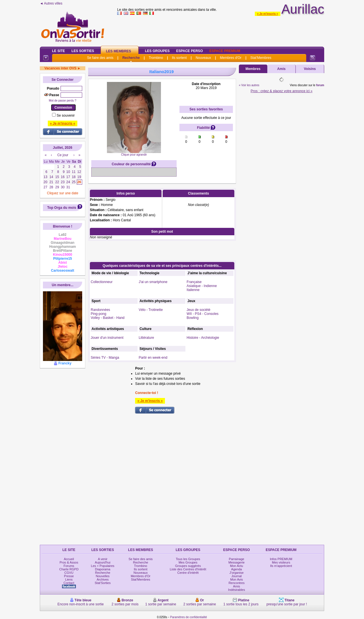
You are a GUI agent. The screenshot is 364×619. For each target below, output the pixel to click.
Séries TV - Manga (105, 358)
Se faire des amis (100, 58)
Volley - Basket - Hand (108, 318)
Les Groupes (157, 51)
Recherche (131, 58)
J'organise (237, 573)
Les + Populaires (103, 566)
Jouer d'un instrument (107, 338)
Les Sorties (83, 51)
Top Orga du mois (62, 208)
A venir (103, 559)
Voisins (310, 69)
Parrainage (237, 559)
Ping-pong (99, 314)
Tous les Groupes (188, 559)
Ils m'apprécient (281, 566)
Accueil (69, 559)
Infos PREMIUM (281, 559)
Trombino (156, 58)
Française (194, 282)
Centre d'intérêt (188, 573)
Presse (69, 576)
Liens (69, 579)
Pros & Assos (69, 562)
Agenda (237, 569)
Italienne (193, 290)
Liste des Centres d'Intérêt (188, 569)
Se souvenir (66, 115)
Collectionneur (102, 282)
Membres (253, 69)
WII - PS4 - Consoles (202, 314)
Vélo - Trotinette (151, 310)
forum (320, 85)
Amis (281, 69)
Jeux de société (198, 310)
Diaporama (103, 569)
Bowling (193, 318)
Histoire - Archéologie (203, 338)
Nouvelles (103, 576)
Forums (69, 566)
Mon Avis (237, 579)
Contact (69, 583)
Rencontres (237, 583)
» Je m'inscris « (268, 14)
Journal (237, 576)
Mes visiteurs (281, 562)
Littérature (146, 338)
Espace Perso (189, 51)
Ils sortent (179, 58)
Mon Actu (237, 566)
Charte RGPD (69, 569)
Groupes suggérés (188, 566)
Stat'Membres (261, 58)
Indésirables (236, 590)
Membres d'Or (231, 58)
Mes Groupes (188, 562)
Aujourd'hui (103, 562)
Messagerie (236, 562)
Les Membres (119, 51)
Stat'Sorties (103, 583)
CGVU (69, 573)
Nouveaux (203, 58)
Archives (103, 579)
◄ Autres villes (51, 3)
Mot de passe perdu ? (63, 101)
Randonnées (100, 310)
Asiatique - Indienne (202, 286)
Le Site (58, 51)
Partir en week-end (153, 358)
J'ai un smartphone (153, 282)
